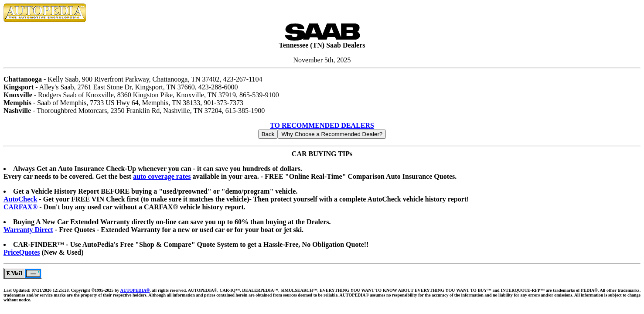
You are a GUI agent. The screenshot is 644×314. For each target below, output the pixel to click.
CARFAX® (20, 207)
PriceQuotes (22, 252)
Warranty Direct (28, 230)
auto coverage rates (162, 176)
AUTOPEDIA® (135, 290)
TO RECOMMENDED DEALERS (322, 125)
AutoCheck (20, 199)
